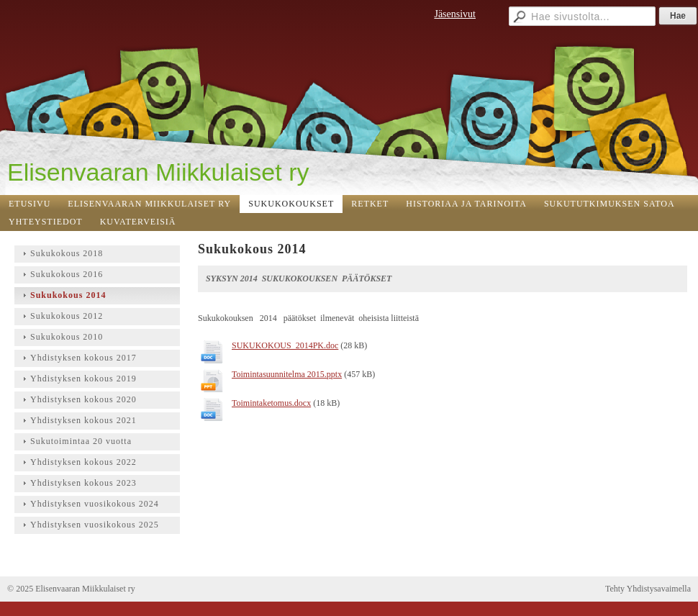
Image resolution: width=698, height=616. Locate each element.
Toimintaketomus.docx (271, 403)
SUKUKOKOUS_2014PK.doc (285, 345)
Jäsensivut (455, 14)
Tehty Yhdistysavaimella (648, 589)
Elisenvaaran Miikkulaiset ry (158, 172)
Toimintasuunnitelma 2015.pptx (287, 374)
